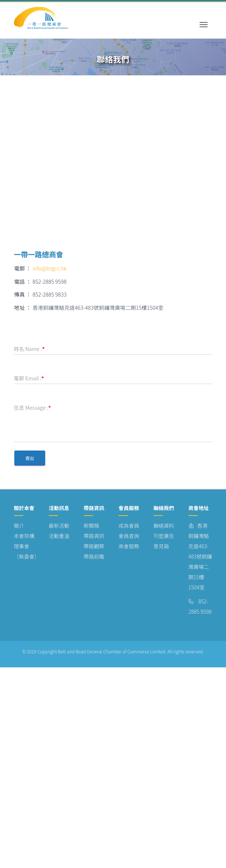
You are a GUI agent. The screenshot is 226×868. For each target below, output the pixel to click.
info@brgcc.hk (50, 268)
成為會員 (129, 526)
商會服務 (129, 546)
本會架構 (24, 536)
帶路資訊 (94, 536)
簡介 (19, 526)
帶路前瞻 (94, 556)
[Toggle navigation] (204, 18)
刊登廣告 (164, 536)
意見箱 (161, 546)
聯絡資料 (164, 526)
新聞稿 (92, 526)
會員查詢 (129, 536)
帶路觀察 (94, 546)
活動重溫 (59, 536)
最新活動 (59, 526)
